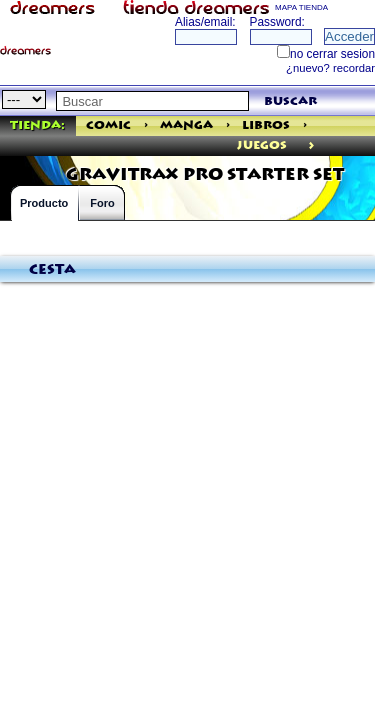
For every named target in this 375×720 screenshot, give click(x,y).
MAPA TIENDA (301, 7)
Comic (108, 125)
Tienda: (37, 125)
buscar (290, 101)
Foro (102, 203)
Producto (44, 203)
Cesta (52, 270)
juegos (262, 145)
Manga (186, 125)
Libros (266, 125)
